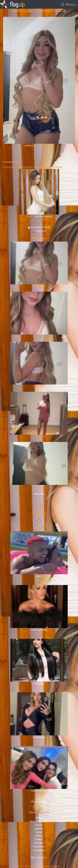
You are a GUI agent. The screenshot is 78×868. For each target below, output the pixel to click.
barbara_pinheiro (39, 630)
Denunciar (39, 231)
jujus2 (39, 576)
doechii (39, 825)
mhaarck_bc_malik (39, 821)
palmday (39, 828)
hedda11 (39, 839)
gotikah (39, 818)
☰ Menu (68, 4)
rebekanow (39, 843)
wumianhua (39, 850)
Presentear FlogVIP (39, 227)
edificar (39, 836)
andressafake (39, 737)
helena (39, 832)
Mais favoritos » (39, 802)
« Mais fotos (39, 494)
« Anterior (28, 146)
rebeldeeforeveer (39, 791)
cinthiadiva (39, 683)
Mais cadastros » (39, 857)
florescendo (39, 847)
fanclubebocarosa (43, 216)
